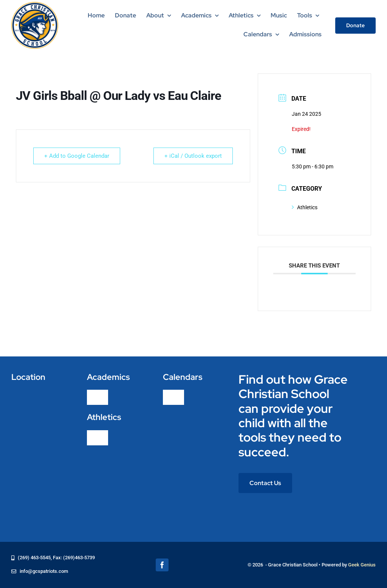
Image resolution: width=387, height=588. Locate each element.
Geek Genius (362, 565)
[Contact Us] (265, 483)
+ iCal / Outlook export (193, 156)
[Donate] (355, 26)
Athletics (305, 207)
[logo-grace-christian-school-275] (35, 5)
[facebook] (162, 565)
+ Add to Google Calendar (77, 156)
